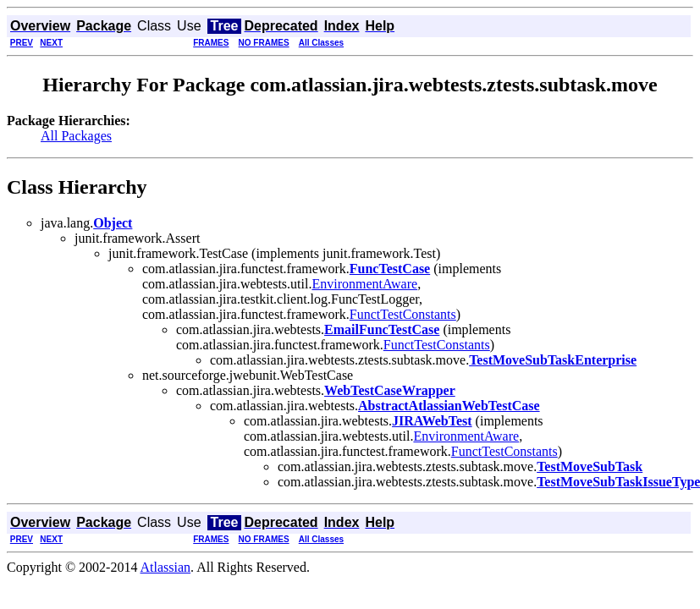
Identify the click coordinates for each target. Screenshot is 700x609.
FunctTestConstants (403, 314)
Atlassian (166, 567)
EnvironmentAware (364, 284)
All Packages (76, 136)
